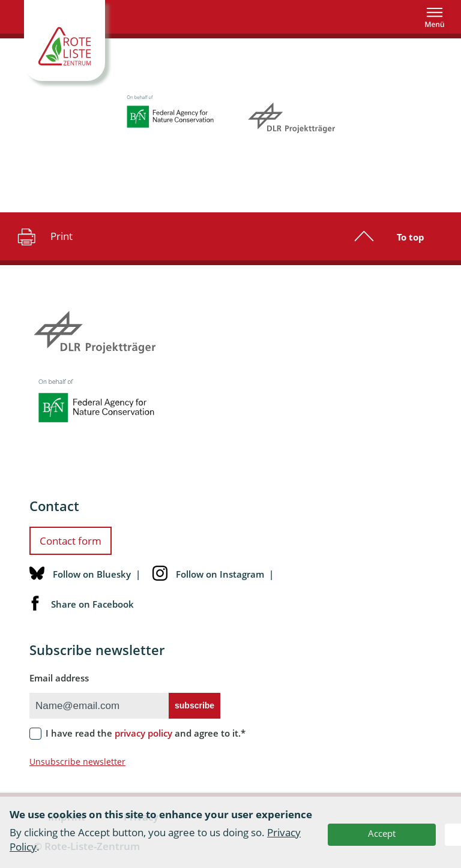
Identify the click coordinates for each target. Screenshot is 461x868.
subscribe (194, 705)
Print (44, 236)
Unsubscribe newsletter (77, 762)
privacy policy (143, 733)
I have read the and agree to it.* (146, 733)
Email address (59, 678)
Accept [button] (382, 833)
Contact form (71, 541)
